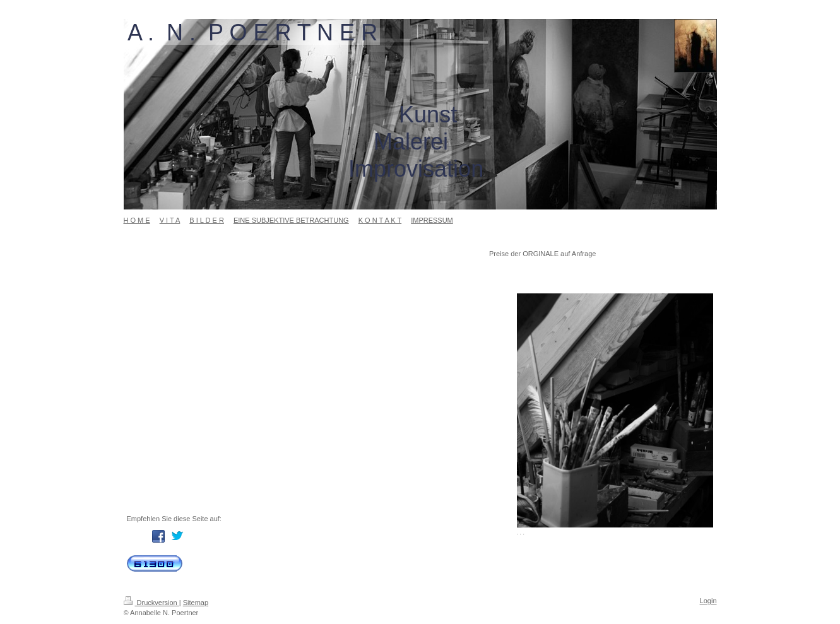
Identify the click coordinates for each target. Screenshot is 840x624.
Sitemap (196, 603)
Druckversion (151, 603)
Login (708, 601)
